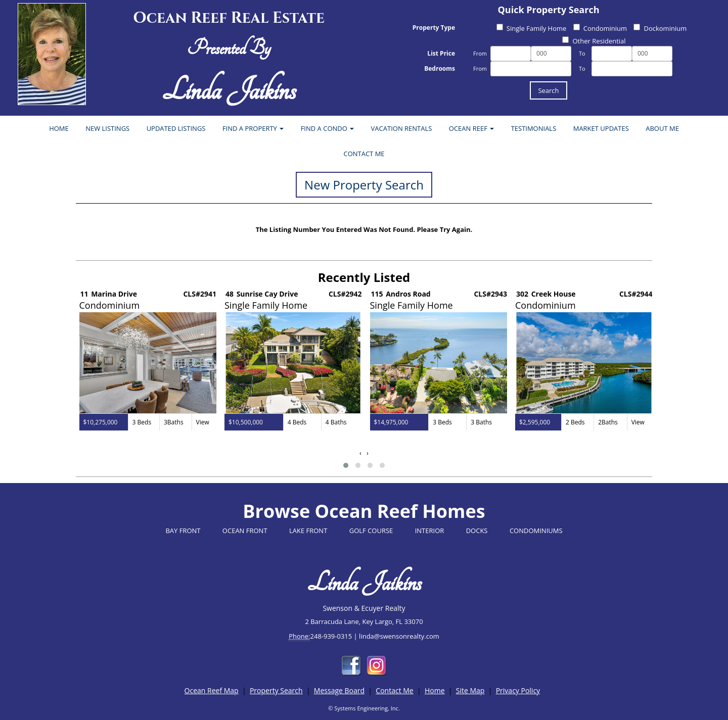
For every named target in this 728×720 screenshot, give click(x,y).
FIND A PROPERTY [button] (253, 128)
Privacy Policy (518, 690)
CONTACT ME (364, 154)
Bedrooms (440, 68)
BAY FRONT (183, 531)
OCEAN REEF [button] (471, 128)
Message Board (339, 690)
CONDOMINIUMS (536, 531)
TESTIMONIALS (534, 128)
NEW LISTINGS (107, 128)
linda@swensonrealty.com (399, 636)
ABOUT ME (662, 128)
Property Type (434, 28)
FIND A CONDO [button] (328, 128)
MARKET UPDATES (601, 128)
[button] (346, 465)
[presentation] (360, 453)
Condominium (600, 28)
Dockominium (660, 28)
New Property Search (364, 185)
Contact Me (394, 690)
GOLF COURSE (371, 531)
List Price (441, 53)
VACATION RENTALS (402, 128)
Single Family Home (532, 28)
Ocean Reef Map (212, 690)
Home (435, 690)
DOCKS (477, 531)
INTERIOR (430, 531)
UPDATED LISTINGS (176, 128)
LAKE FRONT (308, 531)
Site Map (470, 690)
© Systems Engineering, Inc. (364, 708)
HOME (59, 128)
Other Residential (594, 41)
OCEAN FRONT (245, 531)
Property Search (276, 690)
